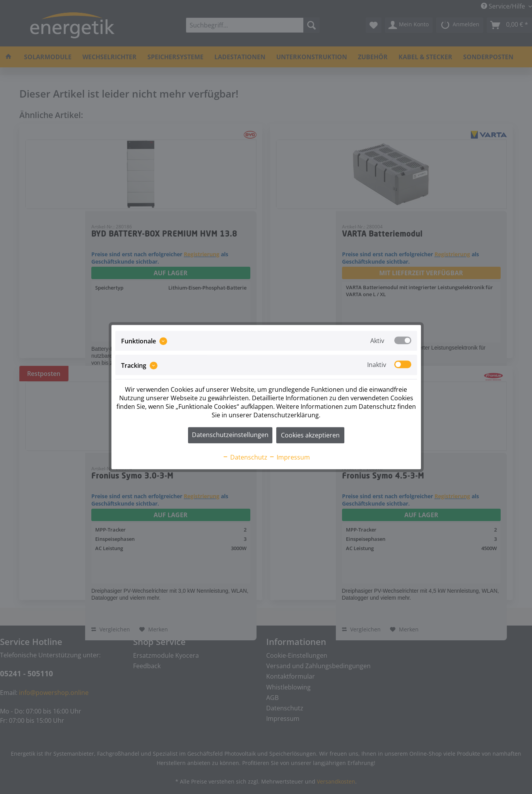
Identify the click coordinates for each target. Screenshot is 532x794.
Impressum (289, 457)
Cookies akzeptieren (310, 435)
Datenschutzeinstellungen (230, 435)
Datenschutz (245, 457)
